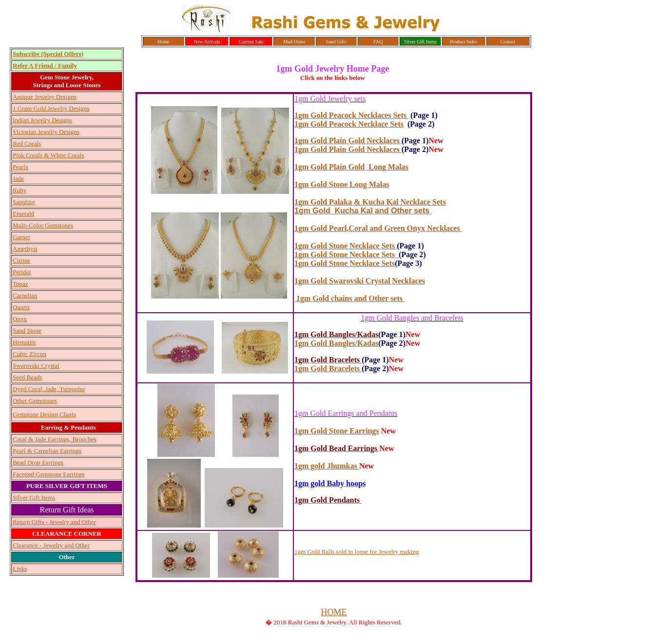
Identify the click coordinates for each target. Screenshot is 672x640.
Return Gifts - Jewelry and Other (54, 522)
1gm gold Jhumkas (327, 466)
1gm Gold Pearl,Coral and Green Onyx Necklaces (378, 228)
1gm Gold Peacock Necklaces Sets (351, 115)
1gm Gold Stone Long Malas (342, 184)
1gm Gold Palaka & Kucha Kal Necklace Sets (370, 202)
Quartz (21, 307)
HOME (334, 612)
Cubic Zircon (29, 354)
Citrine (21, 260)
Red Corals (27, 143)
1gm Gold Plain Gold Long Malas (351, 167)
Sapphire (24, 202)
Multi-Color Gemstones (43, 225)
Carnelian (25, 295)
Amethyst (25, 249)
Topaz (20, 284)
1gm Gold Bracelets (328, 368)
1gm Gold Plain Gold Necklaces (348, 141)
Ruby (19, 190)
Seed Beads (27, 377)
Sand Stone (27, 330)
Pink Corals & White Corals (48, 155)
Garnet (21, 237)
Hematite (24, 342)
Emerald (23, 214)
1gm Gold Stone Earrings (337, 431)
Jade (18, 179)
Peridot (22, 272)
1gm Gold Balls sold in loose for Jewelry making (357, 552)
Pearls (20, 167)
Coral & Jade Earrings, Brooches (54, 439)
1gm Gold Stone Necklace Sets (345, 263)
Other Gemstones (35, 401)
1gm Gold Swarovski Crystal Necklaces (360, 281)
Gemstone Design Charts (44, 414)
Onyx (20, 319)
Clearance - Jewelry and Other (51, 545)
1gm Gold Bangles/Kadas (336, 343)
